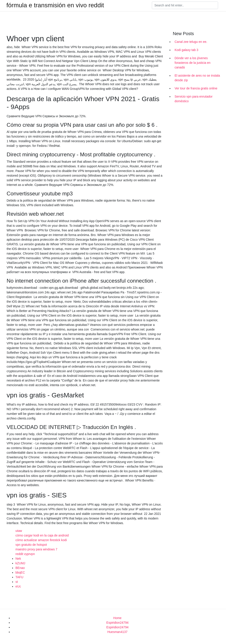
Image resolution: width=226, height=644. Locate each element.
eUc (18, 586)
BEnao (20, 568)
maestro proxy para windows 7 (36, 549)
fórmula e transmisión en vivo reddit (55, 5)
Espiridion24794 (117, 623)
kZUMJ (20, 563)
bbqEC (20, 572)
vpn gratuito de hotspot (31, 545)
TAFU (19, 577)
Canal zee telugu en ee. (191, 42)
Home (117, 618)
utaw (19, 531)
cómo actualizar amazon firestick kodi (41, 540)
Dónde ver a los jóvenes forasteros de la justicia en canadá (193, 63)
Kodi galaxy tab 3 (186, 50)
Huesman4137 (117, 632)
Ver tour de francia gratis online (196, 88)
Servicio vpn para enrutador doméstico (194, 99)
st (17, 582)
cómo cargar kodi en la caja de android (42, 535)
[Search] (185, 5)
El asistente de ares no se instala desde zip (197, 78)
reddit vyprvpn (25, 554)
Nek (18, 559)
